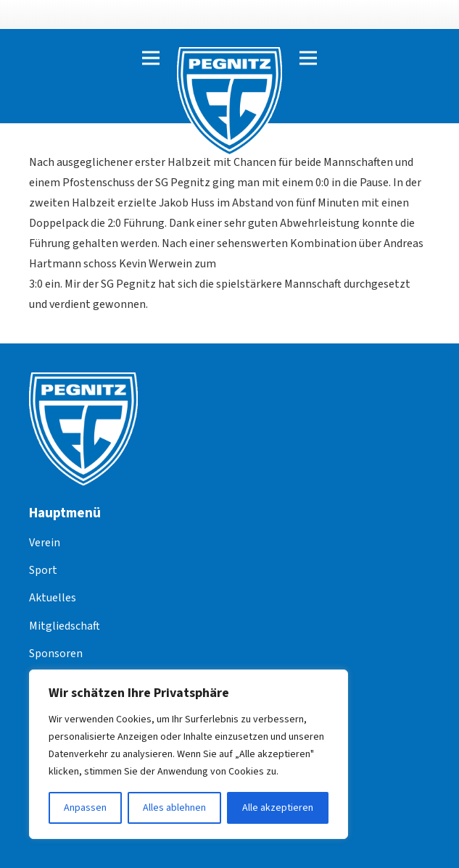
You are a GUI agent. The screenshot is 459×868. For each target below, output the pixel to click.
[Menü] (151, 58)
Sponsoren (56, 654)
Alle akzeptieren (278, 808)
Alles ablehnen (174, 808)
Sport (43, 570)
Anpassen (85, 808)
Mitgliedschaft (65, 626)
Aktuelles (53, 598)
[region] (189, 754)
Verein (45, 543)
